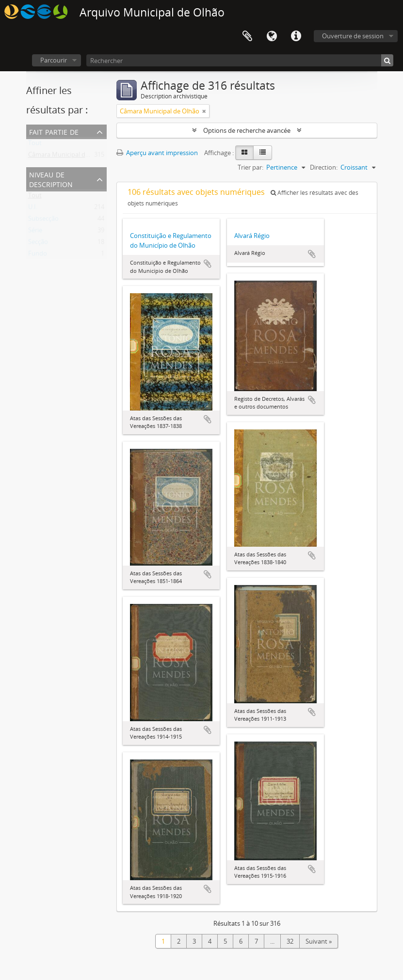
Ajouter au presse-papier (208, 264)
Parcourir (54, 60)
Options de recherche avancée (247, 130)
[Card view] (244, 153)
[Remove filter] (204, 111)
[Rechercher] (240, 60)
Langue (272, 36)
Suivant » (319, 941)
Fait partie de (54, 131)
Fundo (38, 255)
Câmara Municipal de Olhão (68, 157)
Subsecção (43, 221)
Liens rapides (296, 36)
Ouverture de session (353, 36)
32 (290, 941)
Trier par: (250, 167)
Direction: (324, 167)
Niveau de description (51, 179)
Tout (35, 145)
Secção (38, 244)
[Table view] (263, 153)
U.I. (33, 209)
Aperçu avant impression (157, 153)
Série (35, 232)
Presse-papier (247, 36)
